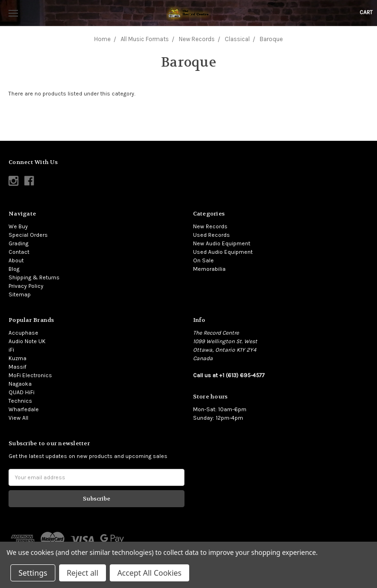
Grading (18, 243)
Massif (18, 367)
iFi (11, 350)
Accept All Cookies (149, 573)
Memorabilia (209, 269)
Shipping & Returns (34, 277)
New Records (210, 226)
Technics (20, 401)
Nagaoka (20, 384)
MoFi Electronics (30, 375)
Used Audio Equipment (223, 252)
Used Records (211, 235)
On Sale (203, 260)
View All (18, 418)
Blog (14, 269)
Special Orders (28, 235)
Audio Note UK (27, 341)
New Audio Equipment (222, 243)
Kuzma (18, 358)
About (16, 260)
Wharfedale (24, 409)
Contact (19, 252)
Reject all (83, 573)
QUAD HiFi (22, 392)
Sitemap (20, 294)
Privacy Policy (26, 286)
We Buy (18, 226)
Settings (33, 573)
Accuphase (23, 333)
